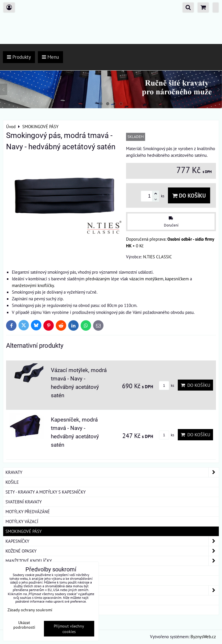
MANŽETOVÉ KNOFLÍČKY (112, 561)
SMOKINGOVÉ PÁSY (24, 531)
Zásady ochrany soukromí (30, 610)
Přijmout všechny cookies (69, 629)
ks (166, 386)
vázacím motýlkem (146, 279)
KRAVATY (112, 472)
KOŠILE (12, 482)
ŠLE (9, 580)
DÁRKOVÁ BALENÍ (22, 600)
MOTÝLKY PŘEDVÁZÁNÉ (28, 511)
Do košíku (189, 195)
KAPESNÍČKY (112, 541)
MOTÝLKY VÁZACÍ (22, 521)
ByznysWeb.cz (203, 636)
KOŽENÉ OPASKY (112, 551)
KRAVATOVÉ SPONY (23, 571)
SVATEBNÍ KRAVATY (24, 502)
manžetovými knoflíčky (33, 285)
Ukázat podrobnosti (24, 625)
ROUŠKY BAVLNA (21, 610)
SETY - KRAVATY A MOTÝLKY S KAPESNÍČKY (46, 492)
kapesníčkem (177, 279)
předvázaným (98, 279)
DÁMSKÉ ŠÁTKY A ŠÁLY (112, 590)
